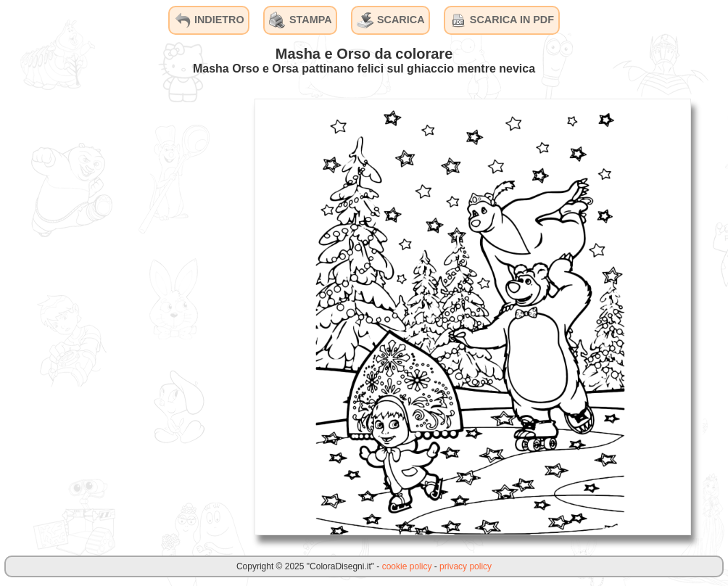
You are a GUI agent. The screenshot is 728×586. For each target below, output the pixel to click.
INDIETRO (209, 20)
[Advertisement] (134, 316)
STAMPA (301, 20)
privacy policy (466, 566)
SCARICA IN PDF (502, 20)
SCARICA (391, 20)
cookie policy (407, 566)
